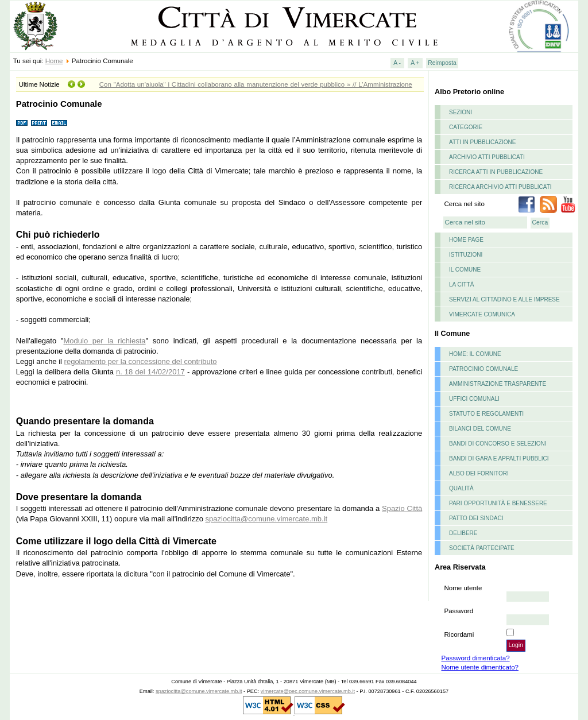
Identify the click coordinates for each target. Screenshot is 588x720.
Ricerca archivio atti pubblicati (500, 187)
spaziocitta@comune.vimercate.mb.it (267, 519)
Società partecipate (482, 548)
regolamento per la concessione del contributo (141, 361)
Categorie (466, 127)
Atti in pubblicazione (483, 142)
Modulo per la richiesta (104, 341)
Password (459, 611)
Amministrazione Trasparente (498, 384)
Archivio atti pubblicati (487, 157)
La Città (461, 284)
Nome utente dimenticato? (480, 667)
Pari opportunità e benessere (498, 503)
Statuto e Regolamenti (486, 414)
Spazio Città (402, 508)
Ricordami (459, 634)
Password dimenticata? (476, 658)
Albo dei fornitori (479, 473)
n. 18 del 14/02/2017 (150, 372)
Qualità (461, 488)
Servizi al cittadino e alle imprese (504, 299)
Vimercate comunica (482, 314)
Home (54, 61)
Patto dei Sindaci (476, 518)
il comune (465, 270)
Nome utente (463, 588)
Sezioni (461, 112)
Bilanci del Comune (480, 429)
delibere (463, 533)
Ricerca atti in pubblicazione (496, 172)
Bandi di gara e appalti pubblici (499, 458)
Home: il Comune (475, 354)
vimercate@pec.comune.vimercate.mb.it (308, 691)
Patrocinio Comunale (483, 369)
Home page (466, 240)
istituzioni (466, 255)
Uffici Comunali (474, 399)
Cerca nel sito (465, 204)
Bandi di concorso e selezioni (498, 444)
